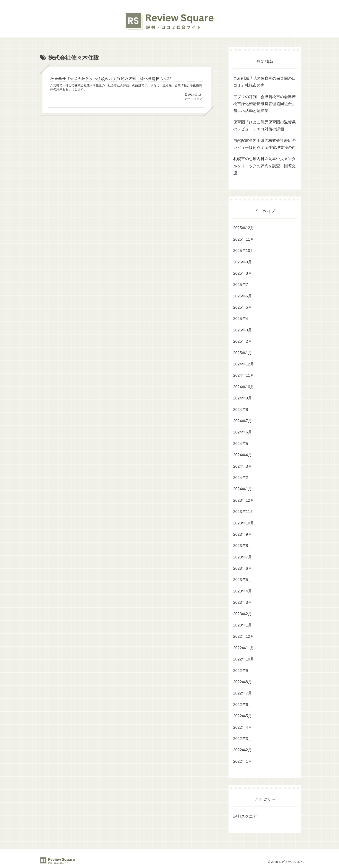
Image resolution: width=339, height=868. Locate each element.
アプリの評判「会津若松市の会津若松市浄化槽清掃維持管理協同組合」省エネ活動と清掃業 (264, 104)
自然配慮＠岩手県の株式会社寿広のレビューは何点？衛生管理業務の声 (264, 144)
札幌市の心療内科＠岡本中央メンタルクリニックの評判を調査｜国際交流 (264, 166)
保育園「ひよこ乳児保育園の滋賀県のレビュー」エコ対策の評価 (264, 126)
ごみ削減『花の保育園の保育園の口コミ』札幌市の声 (264, 82)
